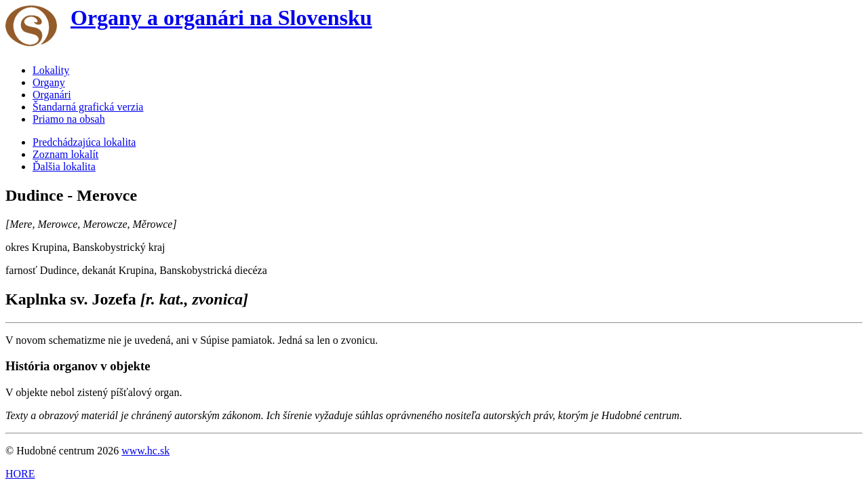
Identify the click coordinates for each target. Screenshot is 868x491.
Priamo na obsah (69, 119)
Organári (52, 95)
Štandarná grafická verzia (88, 107)
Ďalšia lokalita (64, 166)
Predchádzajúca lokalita (84, 142)
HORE (20, 474)
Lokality (51, 70)
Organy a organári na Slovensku (221, 18)
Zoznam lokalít (65, 154)
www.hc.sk (145, 451)
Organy (49, 82)
